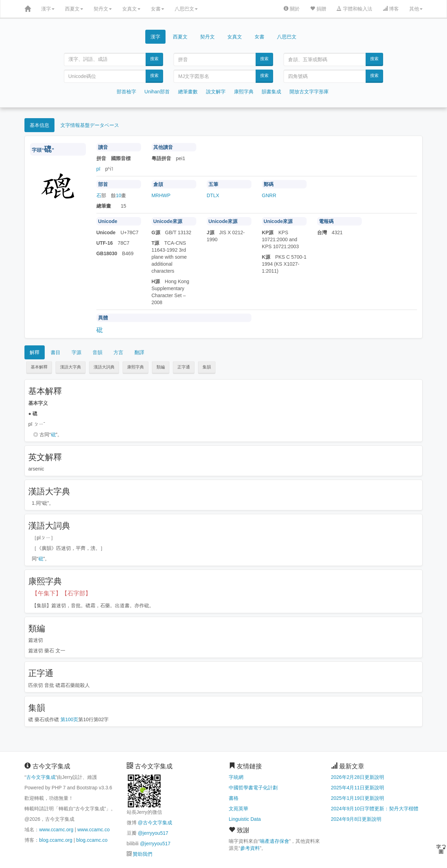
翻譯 (139, 352)
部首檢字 (126, 92)
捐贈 (318, 9)
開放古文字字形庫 (309, 92)
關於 (292, 9)
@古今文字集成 (155, 823)
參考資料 (250, 848)
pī (98, 169)
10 (119, 195)
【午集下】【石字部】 (61, 593)
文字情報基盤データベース (90, 125)
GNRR (269, 195)
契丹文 (103, 9)
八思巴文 (186, 9)
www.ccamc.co (93, 830)
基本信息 (39, 125)
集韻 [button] (207, 367)
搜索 (154, 59)
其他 (416, 9)
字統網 (236, 777)
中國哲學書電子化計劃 (253, 788)
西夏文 (74, 9)
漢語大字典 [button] (71, 367)
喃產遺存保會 (274, 841)
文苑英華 (239, 809)
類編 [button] (161, 367)
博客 (391, 9)
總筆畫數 (188, 92)
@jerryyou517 (153, 833)
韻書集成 (271, 92)
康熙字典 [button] (135, 367)
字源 (76, 352)
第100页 (69, 719)
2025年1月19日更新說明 (358, 798)
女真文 (131, 9)
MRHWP (161, 195)
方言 (118, 352)
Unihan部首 (157, 92)
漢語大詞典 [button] (104, 367)
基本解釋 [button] (39, 367)
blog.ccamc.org (56, 840)
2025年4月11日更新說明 (358, 788)
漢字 (48, 9)
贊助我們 (142, 854)
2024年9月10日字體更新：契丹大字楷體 (375, 809)
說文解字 (216, 92)
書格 (234, 798)
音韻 (97, 352)
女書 (157, 9)
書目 (56, 352)
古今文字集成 (41, 777)
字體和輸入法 (354, 9)
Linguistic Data (245, 819)
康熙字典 (244, 92)
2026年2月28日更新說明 (358, 777)
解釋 (35, 352)
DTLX (213, 195)
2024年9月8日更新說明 (356, 819)
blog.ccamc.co (92, 840)
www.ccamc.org (56, 830)
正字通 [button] (184, 367)
